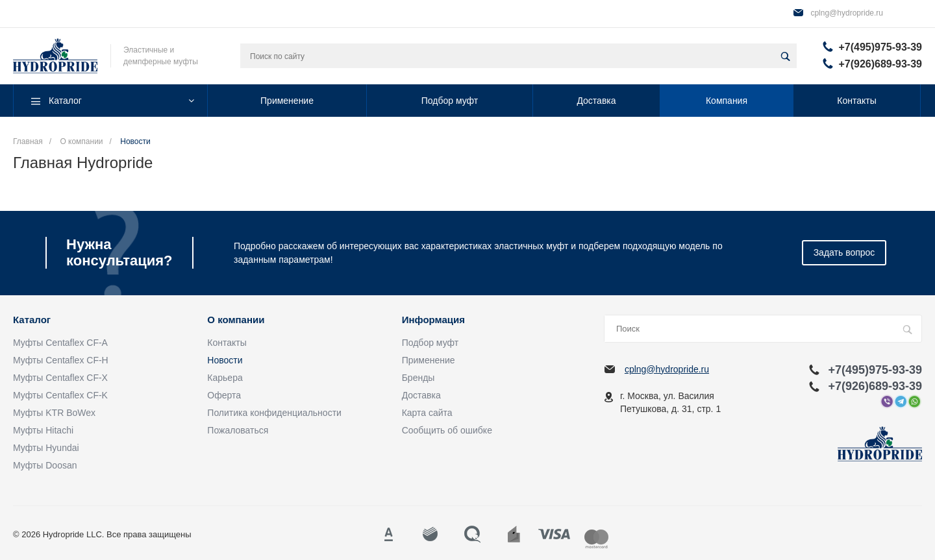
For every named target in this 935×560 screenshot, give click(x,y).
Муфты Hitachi (43, 430)
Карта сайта (427, 413)
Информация (433, 320)
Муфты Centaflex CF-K (60, 395)
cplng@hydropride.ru (847, 13)
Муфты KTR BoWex (54, 413)
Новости (225, 360)
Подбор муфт (430, 343)
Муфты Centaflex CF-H (61, 360)
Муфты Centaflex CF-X (60, 378)
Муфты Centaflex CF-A (60, 343)
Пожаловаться (238, 430)
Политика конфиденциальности (274, 413)
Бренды (418, 378)
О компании (236, 320)
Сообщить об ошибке (447, 430)
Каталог (32, 320)
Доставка (421, 395)
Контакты (227, 343)
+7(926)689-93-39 (880, 64)
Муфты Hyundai (46, 448)
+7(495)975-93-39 (880, 47)
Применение (429, 360)
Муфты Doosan (45, 465)
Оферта (224, 395)
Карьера (225, 378)
